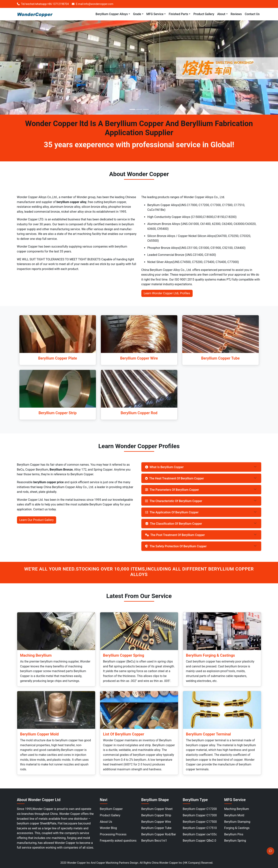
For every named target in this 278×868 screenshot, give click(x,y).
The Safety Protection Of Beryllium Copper (176, 546)
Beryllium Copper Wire (156, 822)
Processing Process (113, 834)
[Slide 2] (139, 109)
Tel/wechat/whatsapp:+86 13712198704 (43, 4)
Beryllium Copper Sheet (157, 809)
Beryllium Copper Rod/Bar (159, 834)
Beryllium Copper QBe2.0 (200, 841)
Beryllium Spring (235, 841)
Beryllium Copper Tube (156, 828)
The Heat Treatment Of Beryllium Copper (175, 478)
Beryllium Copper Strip (156, 815)
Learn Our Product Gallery (37, 520)
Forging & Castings (237, 828)
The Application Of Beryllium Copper (172, 512)
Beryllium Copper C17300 (200, 815)
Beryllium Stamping (237, 822)
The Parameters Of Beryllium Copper (172, 490)
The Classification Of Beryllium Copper (174, 524)
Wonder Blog (108, 828)
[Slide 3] (146, 109)
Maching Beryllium (237, 809)
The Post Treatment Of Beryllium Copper (175, 535)
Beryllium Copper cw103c (200, 834)
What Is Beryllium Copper (164, 467)
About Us (106, 822)
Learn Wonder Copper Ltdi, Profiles (167, 293)
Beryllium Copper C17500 (200, 822)
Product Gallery (110, 815)
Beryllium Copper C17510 (200, 828)
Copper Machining (107, 863)
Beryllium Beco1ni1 (154, 841)
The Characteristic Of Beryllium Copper (174, 501)
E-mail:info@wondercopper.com (93, 4)
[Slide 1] (132, 109)
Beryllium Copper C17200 (200, 809)
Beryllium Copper (111, 809)
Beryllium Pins (234, 834)
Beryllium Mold (234, 815)
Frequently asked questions (118, 841)
